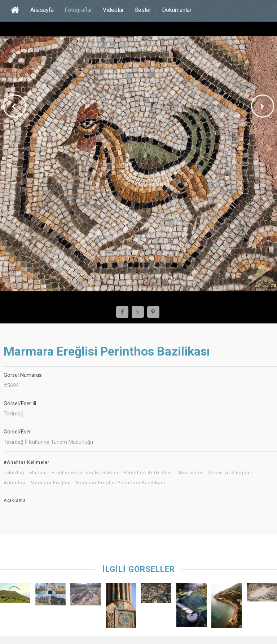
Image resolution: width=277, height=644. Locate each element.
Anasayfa (42, 10)
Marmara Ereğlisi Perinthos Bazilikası (74, 473)
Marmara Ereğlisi (51, 483)
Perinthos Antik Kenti (149, 473)
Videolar (113, 10)
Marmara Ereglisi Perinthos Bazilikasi (120, 483)
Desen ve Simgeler (230, 473)
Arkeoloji (15, 483)
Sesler (143, 10)
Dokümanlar (177, 10)
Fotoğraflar (78, 10)
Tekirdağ (14, 473)
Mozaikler (191, 473)
